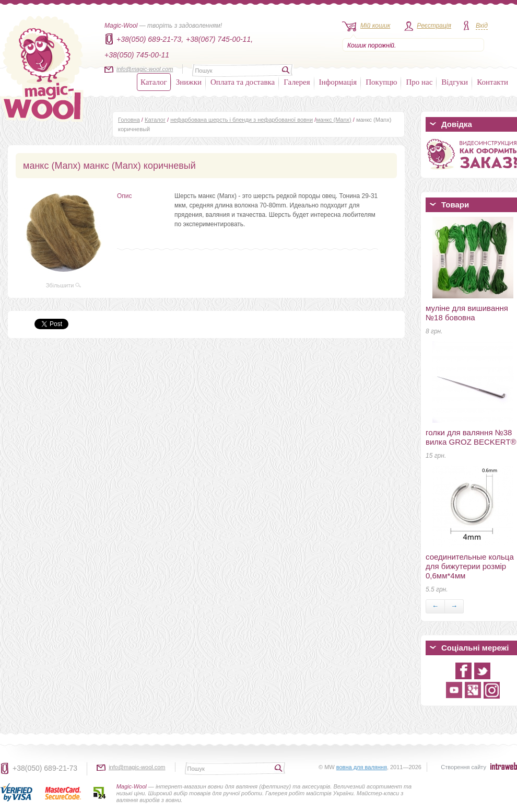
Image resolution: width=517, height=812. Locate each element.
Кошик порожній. (372, 45)
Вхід (482, 26)
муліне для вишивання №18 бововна (467, 313)
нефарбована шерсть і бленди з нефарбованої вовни (242, 120)
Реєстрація (434, 26)
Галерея (297, 82)
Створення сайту (463, 767)
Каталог (154, 82)
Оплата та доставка (243, 82)
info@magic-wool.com (145, 69)
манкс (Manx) (333, 120)
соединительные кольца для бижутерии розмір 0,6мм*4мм (470, 566)
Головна (129, 120)
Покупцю (381, 82)
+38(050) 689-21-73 (45, 768)
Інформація (338, 82)
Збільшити (64, 285)
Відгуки (455, 82)
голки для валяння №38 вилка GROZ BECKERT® (471, 437)
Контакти (492, 82)
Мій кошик (375, 26)
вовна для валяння (362, 767)
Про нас (419, 82)
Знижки (189, 82)
